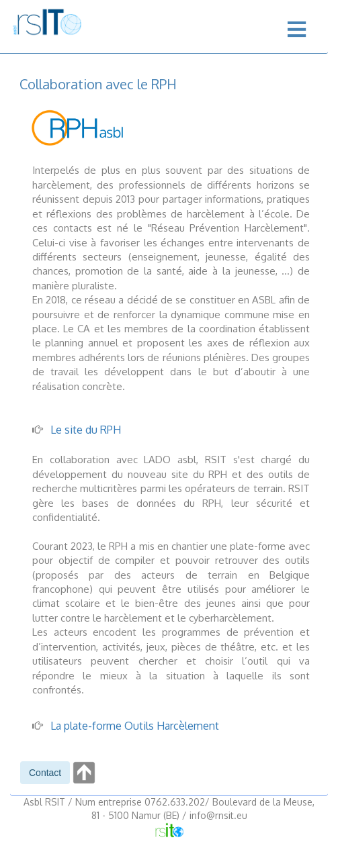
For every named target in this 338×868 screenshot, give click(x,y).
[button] (45, 773)
